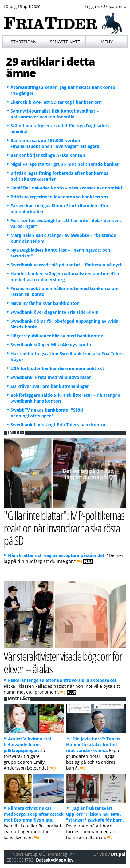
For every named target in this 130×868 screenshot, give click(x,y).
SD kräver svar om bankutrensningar (50, 386)
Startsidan (24, 42)
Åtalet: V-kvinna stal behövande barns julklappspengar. (27, 745)
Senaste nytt (65, 42)
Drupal (118, 854)
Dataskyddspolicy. (55, 860)
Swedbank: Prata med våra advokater (51, 377)
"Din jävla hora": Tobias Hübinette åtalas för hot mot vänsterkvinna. (93, 745)
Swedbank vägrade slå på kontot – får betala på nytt (66, 265)
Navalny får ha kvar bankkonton (45, 303)
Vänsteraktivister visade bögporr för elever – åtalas (63, 662)
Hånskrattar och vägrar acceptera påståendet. (57, 555)
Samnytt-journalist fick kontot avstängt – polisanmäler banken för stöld (55, 114)
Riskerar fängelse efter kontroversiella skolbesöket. (63, 680)
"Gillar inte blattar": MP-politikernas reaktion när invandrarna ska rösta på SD (64, 528)
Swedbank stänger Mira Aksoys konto (51, 345)
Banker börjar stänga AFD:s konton (48, 155)
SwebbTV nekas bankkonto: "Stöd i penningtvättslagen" (48, 413)
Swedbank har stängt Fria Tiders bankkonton (59, 425)
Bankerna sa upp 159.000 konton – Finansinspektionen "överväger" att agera (55, 143)
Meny (107, 42)
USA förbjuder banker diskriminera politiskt (57, 368)
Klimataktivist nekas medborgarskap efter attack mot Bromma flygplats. (34, 814)
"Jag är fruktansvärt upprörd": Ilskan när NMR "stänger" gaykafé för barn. (95, 814)
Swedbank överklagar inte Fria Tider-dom (55, 312)
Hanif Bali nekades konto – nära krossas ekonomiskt (67, 188)
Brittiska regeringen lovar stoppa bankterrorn (59, 197)
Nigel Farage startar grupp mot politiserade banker (65, 164)
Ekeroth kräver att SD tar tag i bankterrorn (56, 102)
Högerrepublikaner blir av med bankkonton (57, 336)
